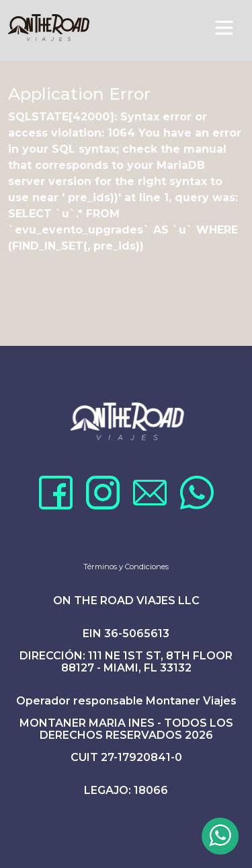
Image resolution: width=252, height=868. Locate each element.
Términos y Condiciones (126, 567)
